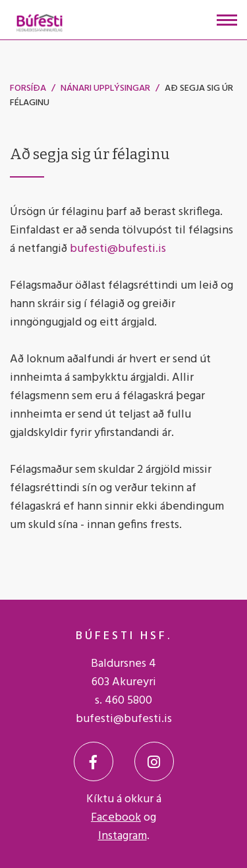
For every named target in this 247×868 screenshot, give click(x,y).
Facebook (116, 818)
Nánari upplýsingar (105, 88)
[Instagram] (154, 761)
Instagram (123, 836)
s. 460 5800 (123, 701)
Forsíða (28, 88)
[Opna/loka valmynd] (227, 20)
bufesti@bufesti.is (118, 249)
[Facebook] (94, 761)
